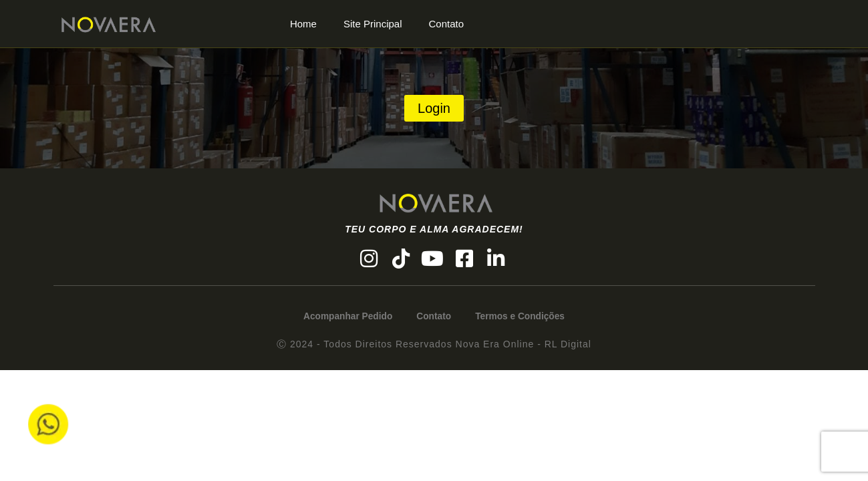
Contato (447, 24)
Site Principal (373, 24)
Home (303, 24)
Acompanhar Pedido (344, 318)
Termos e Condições (524, 318)
